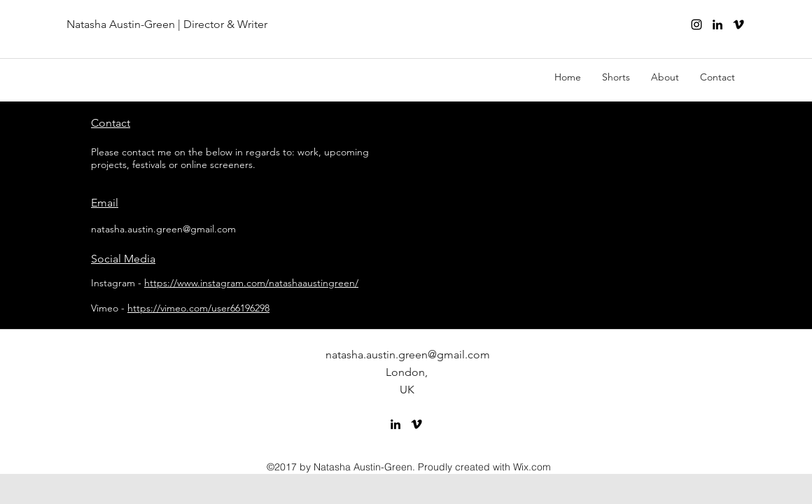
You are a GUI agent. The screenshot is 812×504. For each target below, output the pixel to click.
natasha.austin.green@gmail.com (163, 229)
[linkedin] (717, 24)
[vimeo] (738, 24)
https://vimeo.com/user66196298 (198, 308)
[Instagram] (696, 24)
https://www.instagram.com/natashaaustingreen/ (251, 283)
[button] (616, 77)
